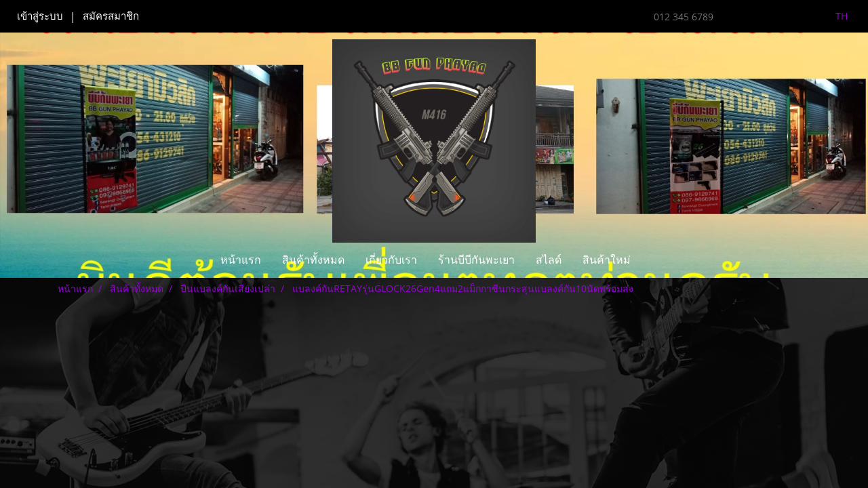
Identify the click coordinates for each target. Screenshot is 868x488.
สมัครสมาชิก (111, 16)
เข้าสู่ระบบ (40, 16)
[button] (653, 260)
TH (834, 16)
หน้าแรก (241, 260)
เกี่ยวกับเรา (391, 260)
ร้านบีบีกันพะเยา (476, 260)
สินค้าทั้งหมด (313, 260)
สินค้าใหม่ (607, 260)
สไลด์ (549, 260)
